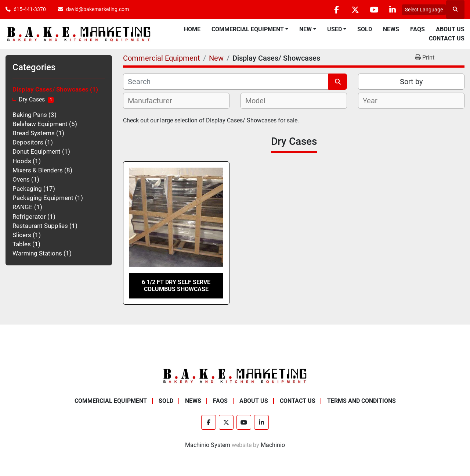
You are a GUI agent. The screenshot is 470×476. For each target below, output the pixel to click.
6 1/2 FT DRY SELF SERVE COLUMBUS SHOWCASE (176, 286)
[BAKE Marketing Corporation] (235, 375)
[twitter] (355, 10)
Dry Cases (32, 100)
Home (192, 29)
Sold (365, 29)
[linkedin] (393, 10)
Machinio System (208, 445)
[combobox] (176, 101)
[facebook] (336, 10)
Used (335, 29)
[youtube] (374, 10)
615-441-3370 (30, 9)
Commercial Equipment (248, 29)
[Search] (226, 82)
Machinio (273, 445)
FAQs (417, 29)
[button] (250, 29)
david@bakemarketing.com (97, 9)
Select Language (424, 10)
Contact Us (447, 38)
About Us (450, 29)
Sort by (411, 82)
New (305, 29)
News (391, 29)
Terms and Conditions (361, 401)
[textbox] (154, 101)
